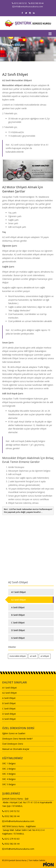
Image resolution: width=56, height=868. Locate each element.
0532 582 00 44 (36, 3)
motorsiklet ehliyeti (18, 656)
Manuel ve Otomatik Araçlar (16, 749)
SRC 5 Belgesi (9, 784)
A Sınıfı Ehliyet (18, 607)
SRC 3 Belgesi (9, 774)
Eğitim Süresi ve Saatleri (14, 733)
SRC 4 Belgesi (9, 779)
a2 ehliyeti (45, 656)
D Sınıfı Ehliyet (18, 630)
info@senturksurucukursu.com (28, 6)
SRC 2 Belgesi (9, 769)
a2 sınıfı (33, 656)
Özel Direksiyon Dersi (13, 744)
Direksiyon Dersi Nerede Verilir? (17, 739)
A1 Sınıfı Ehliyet (19, 592)
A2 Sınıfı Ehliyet (19, 600)
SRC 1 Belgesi (9, 763)
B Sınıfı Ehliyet (18, 615)
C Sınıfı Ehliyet (18, 623)
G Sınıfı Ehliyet (18, 638)
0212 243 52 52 (19, 3)
